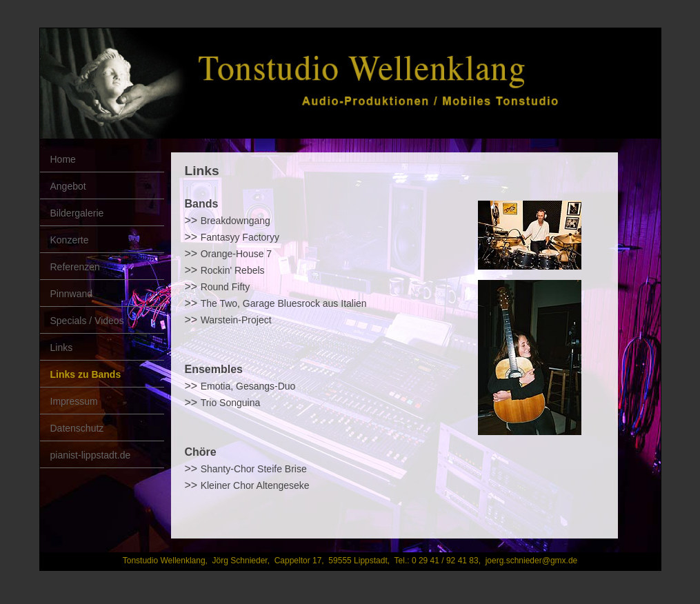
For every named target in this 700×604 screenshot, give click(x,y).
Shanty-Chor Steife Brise (254, 469)
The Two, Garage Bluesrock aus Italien (284, 303)
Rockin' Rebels (233, 270)
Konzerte (70, 240)
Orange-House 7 (237, 254)
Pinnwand (72, 294)
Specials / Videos (87, 321)
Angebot (68, 186)
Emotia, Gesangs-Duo (248, 386)
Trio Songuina (231, 403)
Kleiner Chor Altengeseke (255, 485)
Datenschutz (77, 428)
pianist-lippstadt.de (91, 455)
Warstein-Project (236, 320)
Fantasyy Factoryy (240, 237)
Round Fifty (226, 287)
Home (63, 159)
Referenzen (75, 267)
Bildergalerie (77, 213)
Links (62, 348)
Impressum (74, 401)
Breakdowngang (236, 221)
